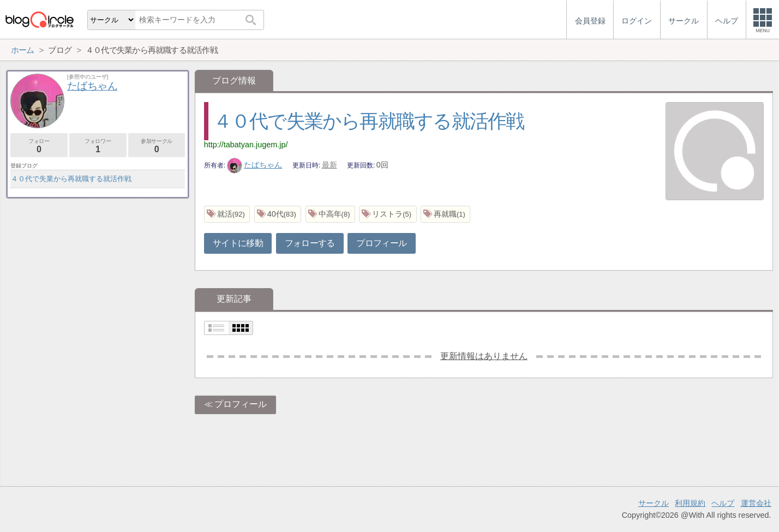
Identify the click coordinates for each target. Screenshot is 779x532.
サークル (654, 503)
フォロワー (98, 146)
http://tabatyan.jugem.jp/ (246, 145)
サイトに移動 (238, 243)
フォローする (310, 243)
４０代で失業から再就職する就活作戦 (369, 121)
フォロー (39, 146)
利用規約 (690, 503)
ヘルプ (723, 503)
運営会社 (756, 503)
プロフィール (381, 243)
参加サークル (157, 146)
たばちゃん (255, 165)
